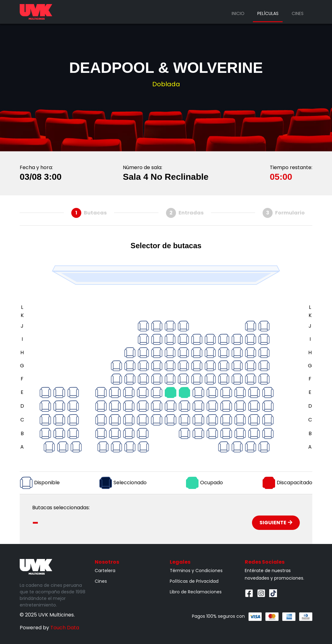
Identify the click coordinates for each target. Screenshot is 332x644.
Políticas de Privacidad (194, 581)
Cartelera (105, 571)
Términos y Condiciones (196, 571)
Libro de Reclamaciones (196, 592)
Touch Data (65, 628)
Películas (268, 13)
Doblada (166, 84)
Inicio (238, 13)
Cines (298, 13)
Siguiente (276, 523)
